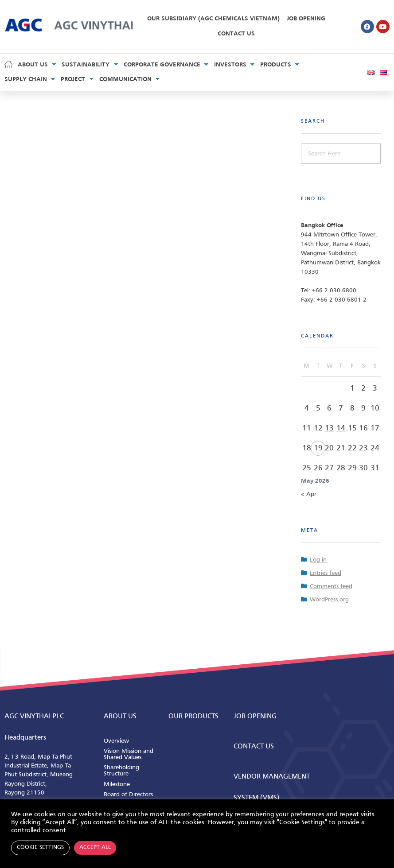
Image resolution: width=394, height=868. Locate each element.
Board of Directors (128, 795)
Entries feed (326, 573)
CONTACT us (254, 747)
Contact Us (236, 34)
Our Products (193, 717)
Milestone (117, 785)
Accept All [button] (95, 848)
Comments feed (331, 587)
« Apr (309, 494)
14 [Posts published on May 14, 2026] (341, 428)
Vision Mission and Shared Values (129, 754)
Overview (116, 741)
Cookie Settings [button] (40, 848)
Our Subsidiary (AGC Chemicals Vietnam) (213, 19)
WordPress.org (329, 600)
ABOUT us (120, 717)
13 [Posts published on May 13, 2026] (329, 428)
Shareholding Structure (121, 771)
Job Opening (306, 19)
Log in (318, 560)
